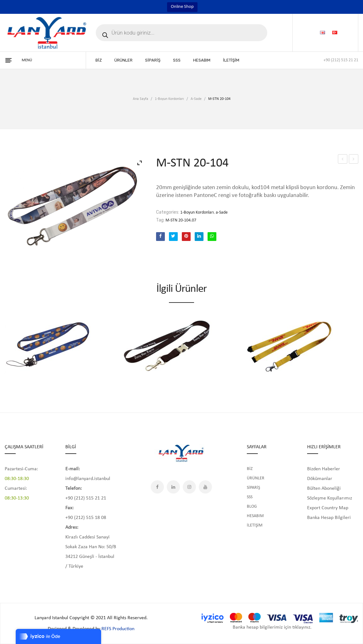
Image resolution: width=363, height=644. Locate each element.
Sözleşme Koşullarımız (330, 498)
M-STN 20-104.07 (181, 220)
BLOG (252, 507)
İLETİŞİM (255, 525)
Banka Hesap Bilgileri (329, 518)
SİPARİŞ (253, 488)
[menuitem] (99, 60)
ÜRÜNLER (256, 478)
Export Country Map (328, 508)
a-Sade (196, 99)
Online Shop (182, 7)
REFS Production (118, 629)
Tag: (160, 220)
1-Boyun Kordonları (169, 99)
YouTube (205, 487)
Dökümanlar (320, 479)
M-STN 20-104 (343, 160)
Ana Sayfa (141, 99)
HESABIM (255, 516)
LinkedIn (173, 487)
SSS (250, 497)
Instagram (189, 487)
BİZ (250, 469)
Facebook (157, 487)
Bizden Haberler (324, 469)
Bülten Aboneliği (324, 488)
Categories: (168, 212)
